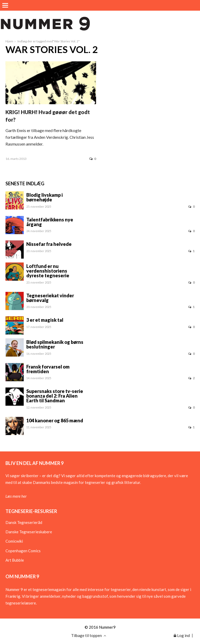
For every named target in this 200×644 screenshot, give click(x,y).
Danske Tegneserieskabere (29, 532)
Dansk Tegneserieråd (24, 522)
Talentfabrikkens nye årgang (50, 222)
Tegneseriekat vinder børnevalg (50, 298)
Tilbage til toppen (89, 635)
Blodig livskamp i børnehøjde (45, 197)
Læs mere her (16, 496)
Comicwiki (14, 541)
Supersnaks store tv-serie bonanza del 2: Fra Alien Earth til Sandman (55, 396)
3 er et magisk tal (45, 320)
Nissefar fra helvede (49, 244)
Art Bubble (15, 560)
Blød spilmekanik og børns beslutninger (55, 344)
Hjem (9, 41)
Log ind (182, 635)
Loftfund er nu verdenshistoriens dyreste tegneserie (48, 271)
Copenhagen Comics (23, 551)
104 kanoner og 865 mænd (55, 420)
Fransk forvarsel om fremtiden (48, 369)
